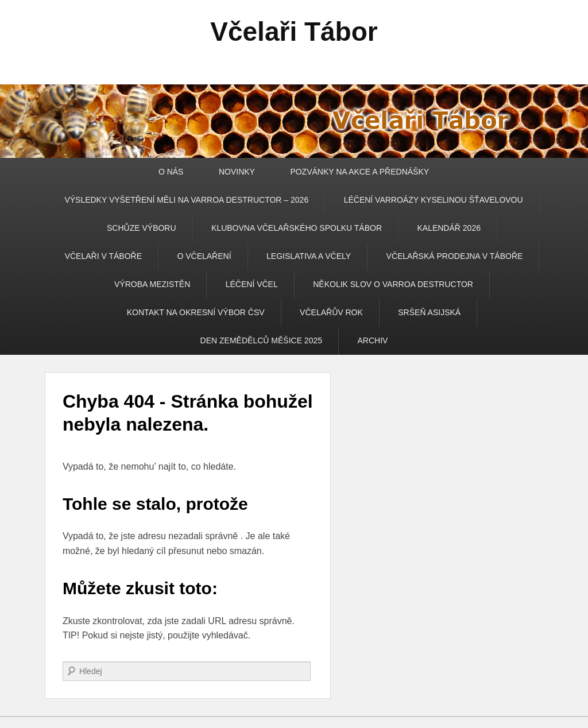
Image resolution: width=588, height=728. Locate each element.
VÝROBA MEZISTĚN (152, 284)
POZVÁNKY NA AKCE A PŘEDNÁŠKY (359, 172)
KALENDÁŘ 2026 (449, 228)
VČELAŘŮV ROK (331, 312)
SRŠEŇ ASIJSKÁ (429, 312)
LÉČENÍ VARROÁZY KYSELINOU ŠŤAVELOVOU (434, 200)
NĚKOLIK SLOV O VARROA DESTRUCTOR (393, 284)
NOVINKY (237, 172)
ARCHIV (372, 340)
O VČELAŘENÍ (204, 256)
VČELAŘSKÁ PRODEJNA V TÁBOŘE (455, 256)
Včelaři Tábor (294, 32)
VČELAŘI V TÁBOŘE (103, 256)
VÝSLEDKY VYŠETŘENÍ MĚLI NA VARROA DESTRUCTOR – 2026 (186, 200)
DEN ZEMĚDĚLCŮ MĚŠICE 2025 (261, 340)
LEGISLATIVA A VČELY (309, 256)
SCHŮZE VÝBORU (142, 228)
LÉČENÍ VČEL (252, 284)
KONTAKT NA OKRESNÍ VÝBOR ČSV (196, 312)
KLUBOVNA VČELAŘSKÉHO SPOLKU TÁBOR (297, 228)
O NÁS (171, 172)
